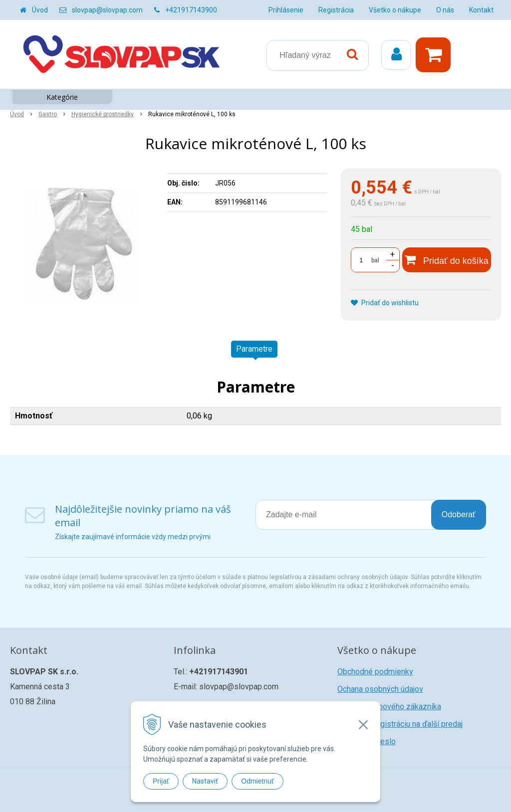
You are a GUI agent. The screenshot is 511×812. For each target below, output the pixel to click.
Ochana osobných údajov (380, 689)
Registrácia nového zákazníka (389, 707)
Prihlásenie (286, 10)
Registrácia (336, 10)
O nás (445, 10)
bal (375, 260)
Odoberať (459, 514)
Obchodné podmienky (375, 672)
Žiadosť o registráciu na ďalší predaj (400, 724)
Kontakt (481, 10)
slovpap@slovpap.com (107, 10)
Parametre (254, 349)
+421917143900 (191, 10)
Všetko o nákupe (395, 10)
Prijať (161, 781)
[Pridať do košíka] (447, 260)
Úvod (40, 10)
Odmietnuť (257, 781)
